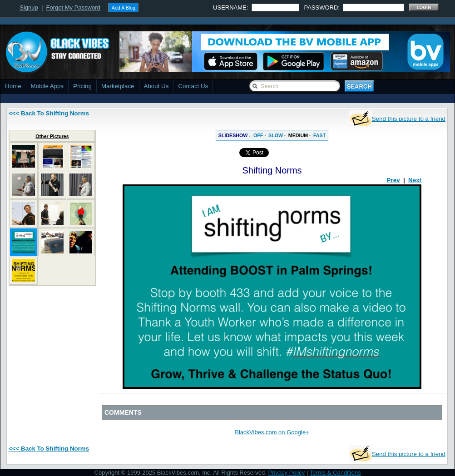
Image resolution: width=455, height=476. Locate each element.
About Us (156, 86)
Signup (29, 7)
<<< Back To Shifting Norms (49, 113)
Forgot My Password (73, 7)
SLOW (276, 135)
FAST (319, 135)
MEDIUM (298, 135)
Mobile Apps (47, 86)
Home (13, 86)
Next (415, 180)
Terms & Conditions (335, 473)
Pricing (82, 86)
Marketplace (118, 86)
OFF (258, 135)
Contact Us (193, 86)
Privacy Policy (286, 473)
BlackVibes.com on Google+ (272, 432)
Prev (393, 180)
